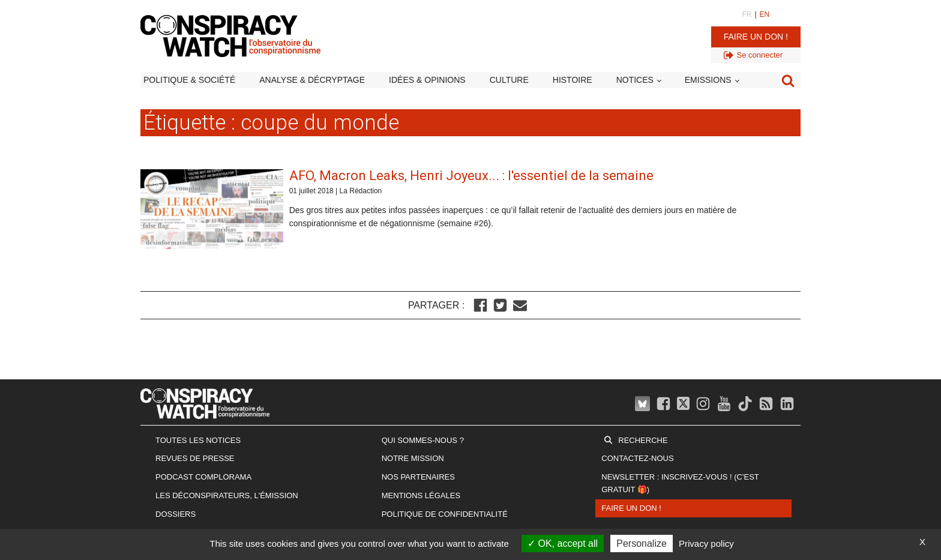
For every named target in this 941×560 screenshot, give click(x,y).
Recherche (643, 440)
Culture (509, 80)
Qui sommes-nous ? (423, 440)
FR (747, 14)
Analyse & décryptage (312, 80)
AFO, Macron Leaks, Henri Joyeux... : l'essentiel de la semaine (471, 176)
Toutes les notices (198, 440)
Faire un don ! (756, 37)
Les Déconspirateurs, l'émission (227, 495)
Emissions (708, 80)
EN (765, 14)
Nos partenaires (418, 477)
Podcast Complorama (203, 477)
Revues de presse (195, 458)
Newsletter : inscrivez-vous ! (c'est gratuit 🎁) (680, 483)
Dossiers (176, 514)
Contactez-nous (637, 458)
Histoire (573, 80)
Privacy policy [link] (706, 543)
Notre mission (413, 458)
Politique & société (189, 80)
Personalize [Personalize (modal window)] (642, 543)
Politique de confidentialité (445, 514)
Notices (635, 80)
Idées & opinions (427, 80)
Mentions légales (421, 495)
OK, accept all (563, 543)
